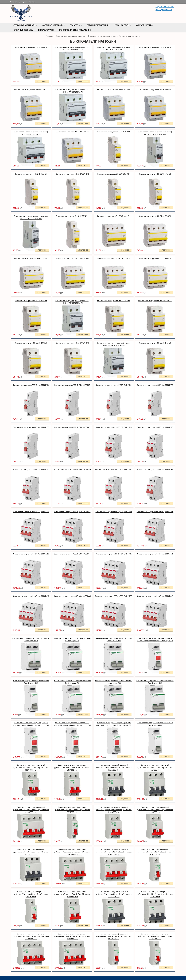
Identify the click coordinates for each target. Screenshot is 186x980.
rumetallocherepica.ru (21, 13)
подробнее (42, 81)
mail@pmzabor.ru (164, 10)
